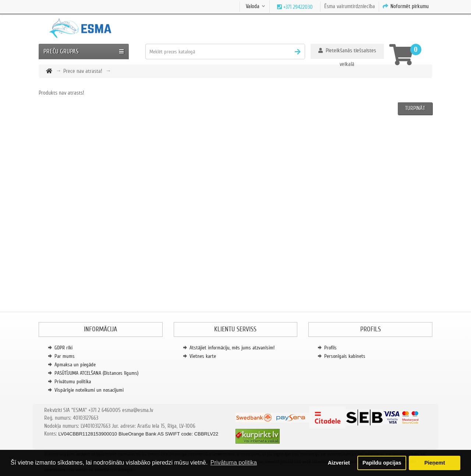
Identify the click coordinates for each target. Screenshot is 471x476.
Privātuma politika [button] (234, 463)
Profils (330, 348)
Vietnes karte (203, 356)
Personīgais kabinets (345, 356)
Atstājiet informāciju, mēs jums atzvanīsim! (232, 348)
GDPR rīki (63, 348)
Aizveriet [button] (339, 463)
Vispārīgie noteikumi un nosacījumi (89, 390)
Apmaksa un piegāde (75, 365)
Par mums (65, 356)
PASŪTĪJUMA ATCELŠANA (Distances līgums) (96, 373)
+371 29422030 (297, 7)
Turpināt (415, 108)
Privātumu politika (73, 382)
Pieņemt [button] (435, 463)
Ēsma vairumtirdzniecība (350, 6)
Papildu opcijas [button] (382, 463)
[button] (347, 51)
